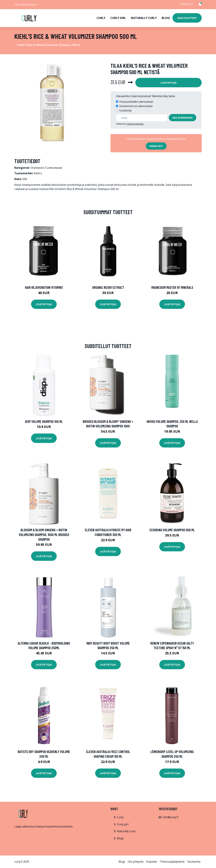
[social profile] (40, 5)
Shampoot (37, 168)
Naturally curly (144, 18)
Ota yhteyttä (136, 862)
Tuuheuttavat (53, 168)
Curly (101, 18)
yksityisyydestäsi (135, 124)
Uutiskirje (125, 110)
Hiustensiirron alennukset (136, 106)
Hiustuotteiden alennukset (136, 102)
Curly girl (118, 18)
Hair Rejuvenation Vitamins (44, 287)
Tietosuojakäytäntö (172, 862)
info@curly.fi (186, 4)
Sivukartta (194, 862)
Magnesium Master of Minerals (172, 287)
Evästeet (152, 862)
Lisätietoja (169, 83)
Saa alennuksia (183, 118)
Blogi (166, 18)
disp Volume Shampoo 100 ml (44, 421)
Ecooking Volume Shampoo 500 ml (172, 530)
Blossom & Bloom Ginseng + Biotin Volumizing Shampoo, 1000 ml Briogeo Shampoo (44, 534)
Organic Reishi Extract (108, 287)
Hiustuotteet (187, 18)
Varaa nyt (156, 146)
